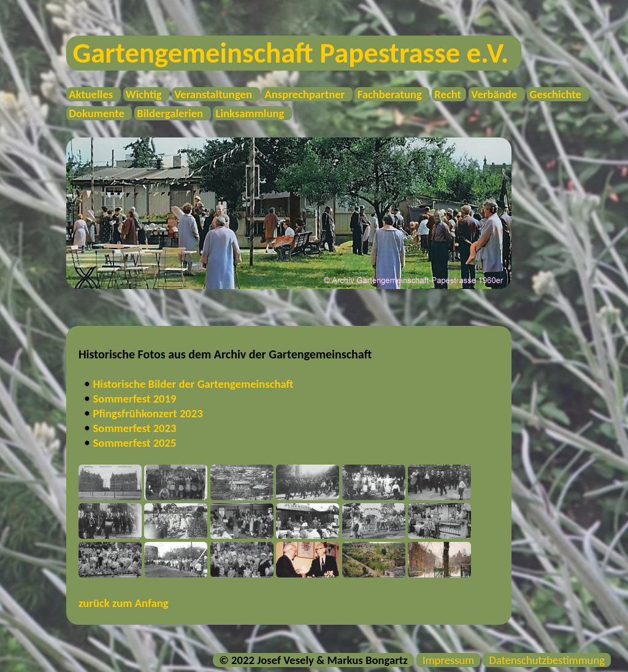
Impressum (448, 660)
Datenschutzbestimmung (547, 660)
